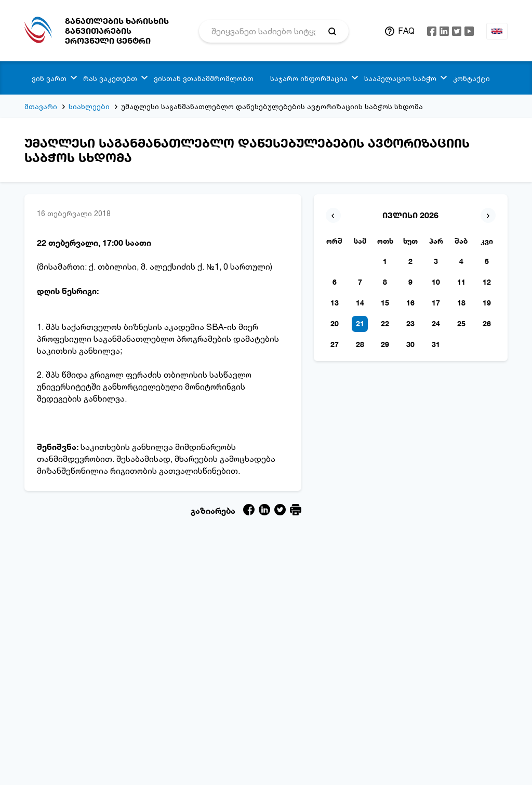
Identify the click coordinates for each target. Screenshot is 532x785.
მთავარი (41, 106)
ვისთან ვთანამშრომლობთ (204, 78)
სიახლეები (89, 106)
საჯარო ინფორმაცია (309, 78)
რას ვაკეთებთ (110, 78)
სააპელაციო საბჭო (400, 78)
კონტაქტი (471, 78)
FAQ (406, 31)
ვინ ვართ (49, 78)
